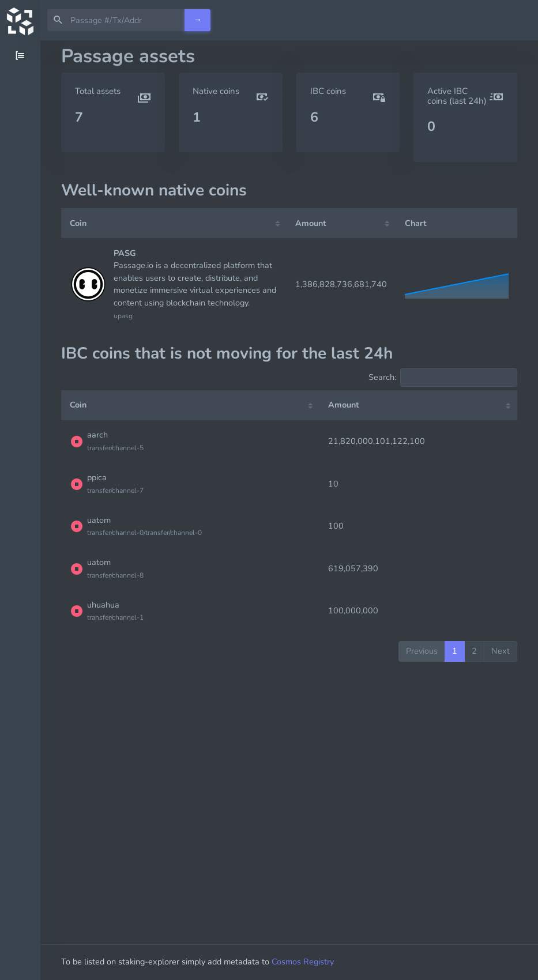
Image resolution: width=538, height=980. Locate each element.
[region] (20, 510)
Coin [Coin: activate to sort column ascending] (78, 223)
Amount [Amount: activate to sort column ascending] (311, 223)
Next (501, 651)
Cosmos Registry (303, 962)
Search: (443, 378)
